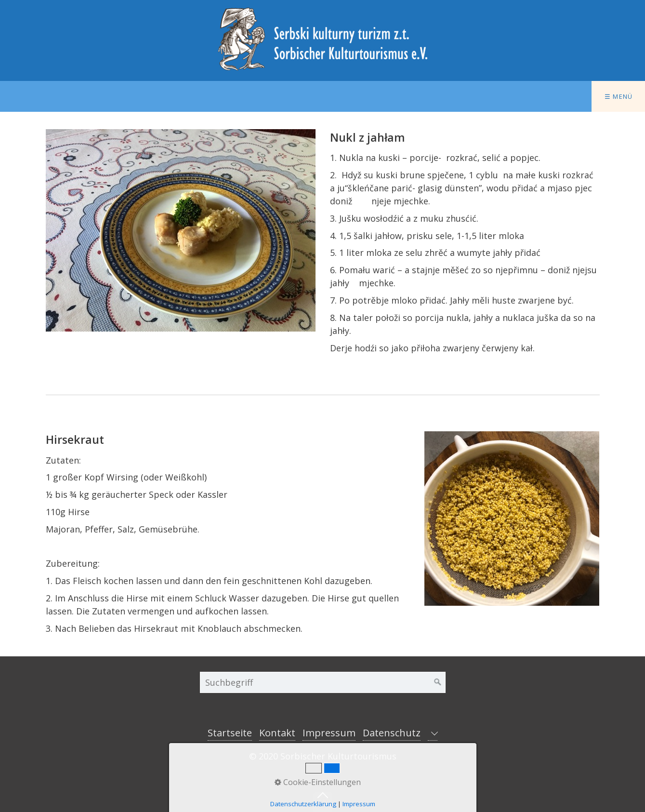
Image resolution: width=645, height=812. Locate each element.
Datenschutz (392, 733)
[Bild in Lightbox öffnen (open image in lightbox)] (181, 230)
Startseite (230, 733)
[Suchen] (438, 682)
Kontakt (277, 733)
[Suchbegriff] (323, 682)
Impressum (329, 733)
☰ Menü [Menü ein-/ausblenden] (619, 96)
